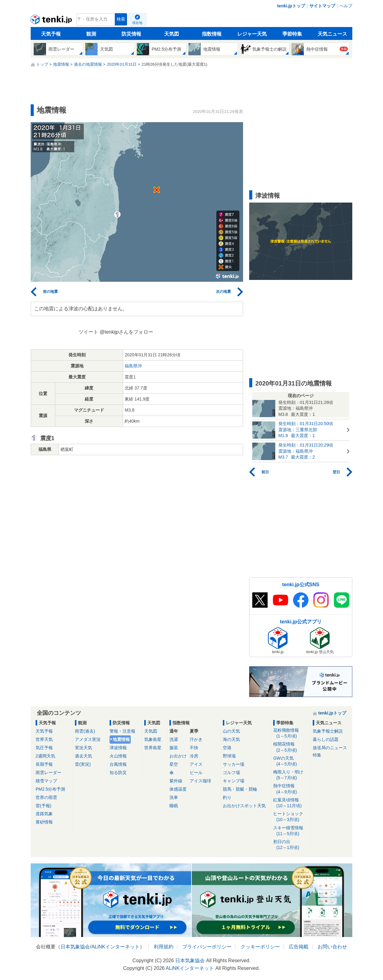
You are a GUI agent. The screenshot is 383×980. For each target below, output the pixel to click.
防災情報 (131, 34)
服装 (174, 748)
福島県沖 (133, 366)
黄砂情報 (44, 822)
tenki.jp (52, 21)
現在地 (137, 23)
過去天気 (83, 756)
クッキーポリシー (260, 947)
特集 (317, 755)
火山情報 (118, 756)
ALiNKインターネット (116, 947)
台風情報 (118, 764)
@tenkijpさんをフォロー (127, 332)
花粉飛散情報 (291, 733)
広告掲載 (299, 947)
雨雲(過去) (85, 731)
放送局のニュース (330, 748)
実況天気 (83, 748)
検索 (121, 19)
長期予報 (44, 764)
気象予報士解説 (328, 731)
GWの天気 (291, 761)
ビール (196, 773)
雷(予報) (43, 806)
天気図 (172, 34)
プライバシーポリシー (207, 947)
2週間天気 (45, 756)
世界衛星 (153, 748)
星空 (174, 764)
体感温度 (178, 789)
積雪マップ (46, 781)
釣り (227, 797)
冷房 (194, 756)
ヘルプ (346, 6)
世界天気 (44, 739)
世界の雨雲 (46, 797)
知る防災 (118, 773)
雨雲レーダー (48, 773)
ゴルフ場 (231, 773)
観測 (91, 34)
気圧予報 (44, 748)
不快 (194, 748)
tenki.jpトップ (291, 6)
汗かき (196, 739)
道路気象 (44, 814)
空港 (227, 748)
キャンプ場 (234, 781)
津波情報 (118, 748)
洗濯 (174, 739)
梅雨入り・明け (291, 775)
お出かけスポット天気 (244, 806)
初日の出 (291, 845)
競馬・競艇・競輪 (240, 789)
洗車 (174, 797)
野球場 (229, 756)
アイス (196, 764)
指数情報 (212, 34)
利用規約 (164, 947)
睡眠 (174, 806)
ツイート (88, 332)
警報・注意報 (122, 731)
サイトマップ (322, 6)
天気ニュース (332, 34)
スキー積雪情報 (291, 831)
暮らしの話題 (326, 739)
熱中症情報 (291, 789)
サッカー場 (234, 764)
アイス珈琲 (200, 781)
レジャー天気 (252, 34)
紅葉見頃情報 (291, 803)
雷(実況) (83, 764)
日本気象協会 (75, 947)
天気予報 (51, 34)
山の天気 (231, 731)
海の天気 (231, 739)
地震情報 (121, 739)
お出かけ (178, 756)
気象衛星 (153, 739)
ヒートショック (291, 817)
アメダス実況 (88, 739)
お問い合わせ (332, 947)
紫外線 (176, 781)
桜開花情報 (291, 747)
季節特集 (292, 34)
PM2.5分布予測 (50, 789)
